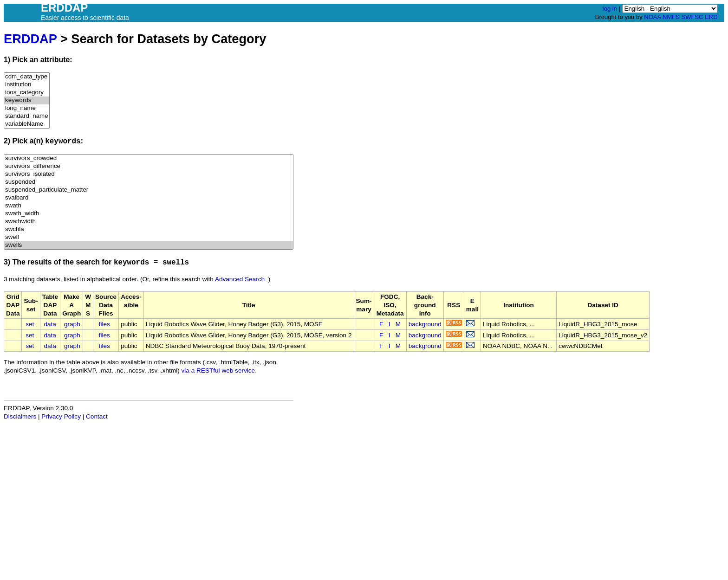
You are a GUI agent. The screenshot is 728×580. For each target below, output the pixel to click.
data (50, 324)
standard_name (27, 116)
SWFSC (692, 17)
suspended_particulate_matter (149, 190)
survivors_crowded (149, 158)
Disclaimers (20, 416)
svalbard (149, 198)
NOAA (652, 17)
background (425, 324)
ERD (711, 17)
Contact (97, 416)
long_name (27, 108)
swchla (149, 229)
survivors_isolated (149, 174)
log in (610, 9)
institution (27, 85)
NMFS (671, 17)
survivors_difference (149, 166)
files (104, 324)
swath (149, 206)
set (30, 324)
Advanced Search (240, 279)
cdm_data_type (27, 77)
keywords (27, 100)
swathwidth (149, 222)
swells (149, 245)
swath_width (149, 214)
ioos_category (27, 93)
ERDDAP (30, 39)
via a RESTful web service (218, 371)
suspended (149, 182)
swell (149, 237)
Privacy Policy (61, 416)
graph (72, 324)
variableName (27, 124)
